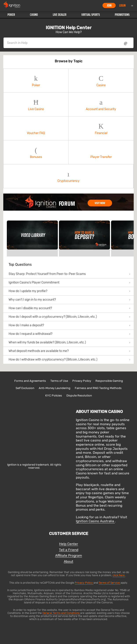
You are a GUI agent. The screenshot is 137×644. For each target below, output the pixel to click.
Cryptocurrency (68, 176)
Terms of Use (59, 381)
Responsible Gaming (109, 381)
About (68, 562)
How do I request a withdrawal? (69, 334)
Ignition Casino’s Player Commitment (69, 283)
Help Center (69, 544)
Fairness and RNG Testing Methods (98, 388)
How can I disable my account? (69, 308)
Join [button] (109, 5)
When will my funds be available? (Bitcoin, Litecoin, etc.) (69, 342)
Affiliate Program (69, 556)
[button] (11, 15)
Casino (34, 15)
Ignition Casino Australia (95, 521)
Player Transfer (101, 152)
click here (119, 575)
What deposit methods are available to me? (69, 351)
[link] (68, 202)
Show (126, 43)
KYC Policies (54, 396)
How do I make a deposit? (69, 325)
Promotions (122, 15)
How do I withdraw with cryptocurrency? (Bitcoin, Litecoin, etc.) (69, 360)
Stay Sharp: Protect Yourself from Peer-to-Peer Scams (69, 274)
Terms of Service (110, 583)
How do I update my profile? (69, 291)
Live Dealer (60, 15)
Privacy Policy (82, 381)
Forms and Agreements (30, 381)
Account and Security (101, 105)
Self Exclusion (25, 388)
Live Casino (36, 105)
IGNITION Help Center (69, 28)
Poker (11, 15)
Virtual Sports (91, 15)
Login (122, 5)
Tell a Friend (69, 550)
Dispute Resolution (79, 396)
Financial (101, 128)
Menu (132, 5)
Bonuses (36, 152)
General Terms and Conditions (61, 613)
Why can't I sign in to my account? (69, 300)
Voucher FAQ (36, 128)
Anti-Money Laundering (55, 388)
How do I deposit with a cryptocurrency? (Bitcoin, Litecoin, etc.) (69, 317)
